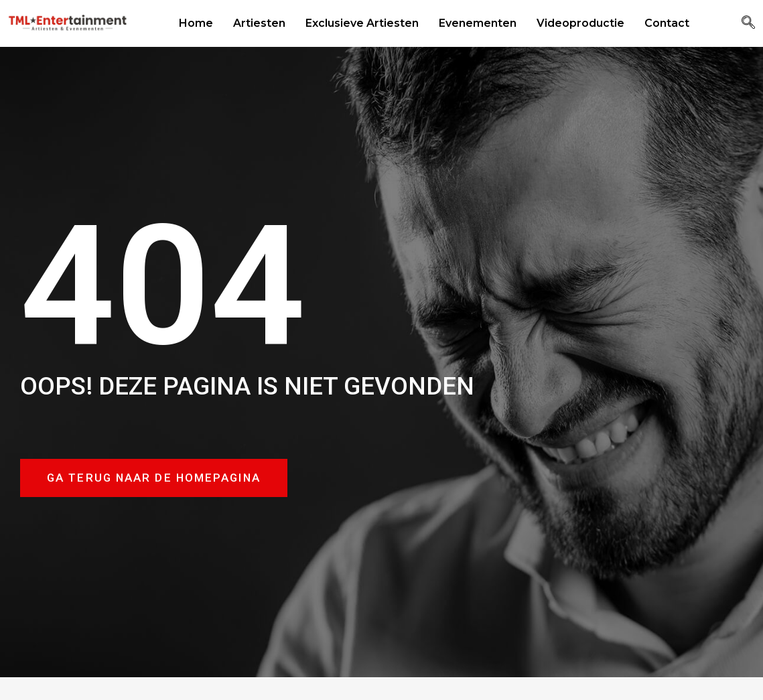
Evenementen (478, 23)
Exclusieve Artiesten (362, 23)
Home (196, 23)
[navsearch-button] (748, 23)
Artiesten (259, 23)
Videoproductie (580, 23)
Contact (667, 23)
